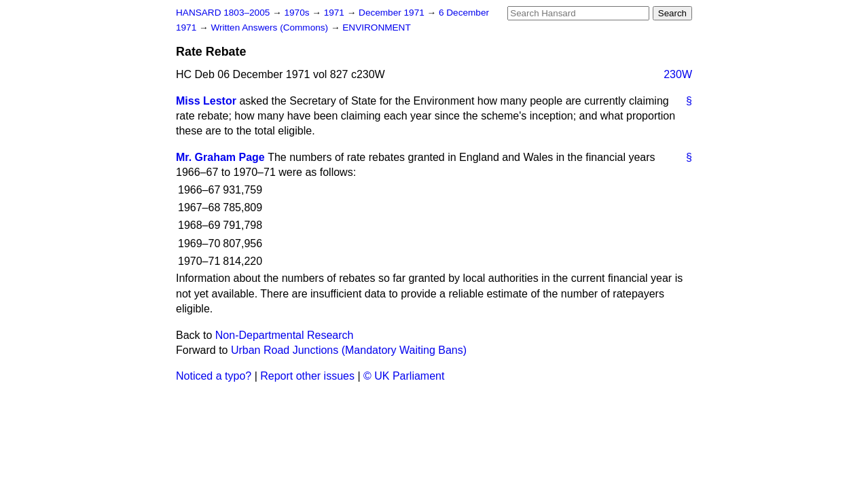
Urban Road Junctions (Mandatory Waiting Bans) (349, 350)
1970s (298, 13)
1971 (336, 13)
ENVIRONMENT (376, 28)
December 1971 (393, 13)
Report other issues (307, 376)
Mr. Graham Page (220, 157)
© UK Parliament (404, 376)
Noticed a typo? (214, 376)
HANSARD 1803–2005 (223, 13)
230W (678, 74)
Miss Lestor (206, 101)
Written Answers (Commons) (271, 28)
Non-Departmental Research (285, 335)
